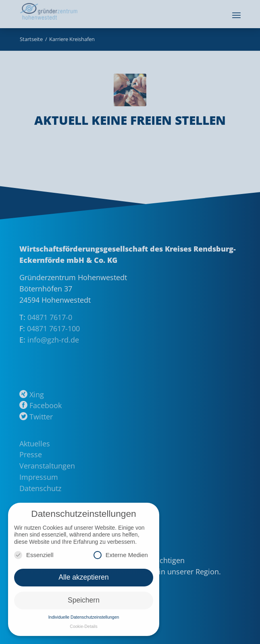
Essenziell (34, 555)
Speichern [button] (84, 600)
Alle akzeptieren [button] (84, 577)
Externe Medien (121, 555)
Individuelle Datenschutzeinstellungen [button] (84, 617)
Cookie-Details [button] (83, 626)
